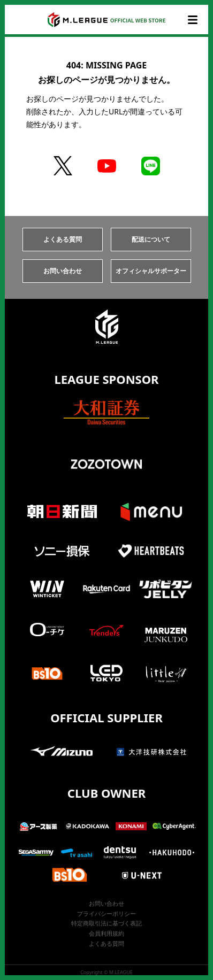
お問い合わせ (63, 271)
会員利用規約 (107, 933)
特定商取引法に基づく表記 (107, 923)
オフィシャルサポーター (151, 271)
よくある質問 (63, 239)
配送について (151, 239)
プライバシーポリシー (107, 913)
